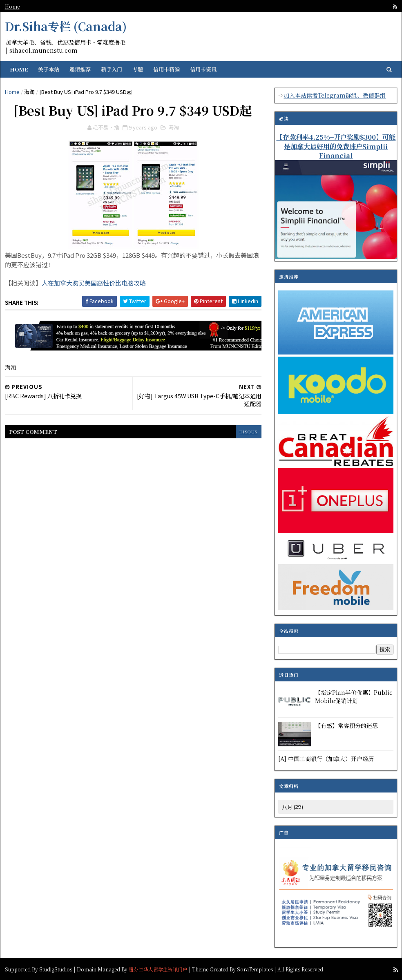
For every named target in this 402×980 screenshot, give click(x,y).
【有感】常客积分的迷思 (346, 726)
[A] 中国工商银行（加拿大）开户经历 (326, 759)
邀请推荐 (80, 69)
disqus (243, 431)
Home (12, 6)
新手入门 (112, 69)
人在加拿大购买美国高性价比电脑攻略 (94, 283)
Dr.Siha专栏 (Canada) (66, 26)
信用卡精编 (166, 69)
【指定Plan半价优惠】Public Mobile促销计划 (354, 696)
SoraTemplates (255, 968)
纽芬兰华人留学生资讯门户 (158, 968)
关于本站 (49, 69)
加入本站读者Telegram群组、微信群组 (335, 95)
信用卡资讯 (203, 69)
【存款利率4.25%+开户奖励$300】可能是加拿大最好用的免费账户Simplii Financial (336, 146)
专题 (138, 69)
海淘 (29, 92)
